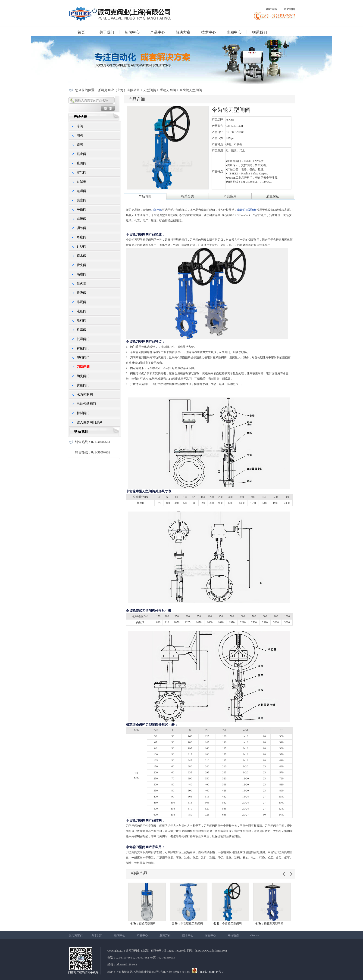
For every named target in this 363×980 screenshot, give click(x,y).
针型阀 (81, 247)
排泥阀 (81, 302)
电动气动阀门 (86, 404)
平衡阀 (81, 209)
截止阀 (81, 154)
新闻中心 (132, 32)
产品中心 (158, 32)
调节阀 (81, 228)
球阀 (80, 126)
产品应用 (230, 196)
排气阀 (81, 172)
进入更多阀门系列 (90, 422)
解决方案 (183, 32)
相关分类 (188, 196)
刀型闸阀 (150, 90)
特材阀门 (83, 413)
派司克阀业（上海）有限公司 (119, 90)
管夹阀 (81, 265)
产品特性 (145, 197)
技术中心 (209, 32)
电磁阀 (81, 191)
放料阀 (81, 321)
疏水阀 (81, 256)
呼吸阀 (81, 293)
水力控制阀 (85, 395)
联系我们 (260, 32)
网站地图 (289, 9)
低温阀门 (83, 339)
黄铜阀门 (83, 385)
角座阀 (81, 237)
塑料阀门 (83, 358)
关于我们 (107, 32)
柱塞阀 (81, 330)
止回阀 (81, 163)
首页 (81, 32)
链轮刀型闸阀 (143, 924)
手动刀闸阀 (168, 90)
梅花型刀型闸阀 (269, 924)
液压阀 (81, 311)
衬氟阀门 (83, 348)
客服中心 (234, 32)
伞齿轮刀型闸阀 (227, 924)
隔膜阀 (81, 274)
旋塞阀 (81, 200)
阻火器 (81, 284)
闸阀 (80, 135)
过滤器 (81, 182)
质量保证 (273, 196)
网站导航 (272, 9)
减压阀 (81, 219)
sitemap (255, 935)
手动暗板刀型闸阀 (187, 924)
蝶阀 (80, 145)
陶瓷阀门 (83, 376)
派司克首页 (76, 935)
